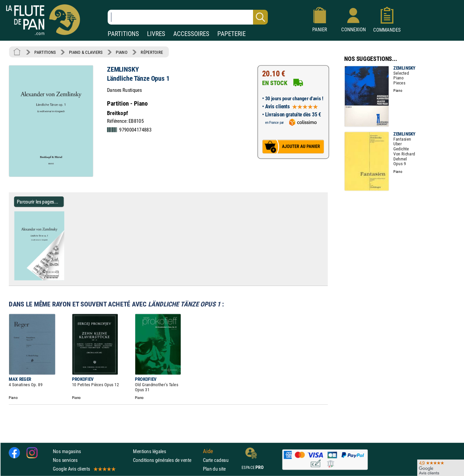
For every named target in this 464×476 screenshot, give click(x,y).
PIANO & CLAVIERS (86, 52)
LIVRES (156, 34)
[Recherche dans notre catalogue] (188, 17)
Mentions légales (149, 451)
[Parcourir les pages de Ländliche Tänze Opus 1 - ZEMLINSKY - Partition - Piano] (67, 279)
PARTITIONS (123, 34)
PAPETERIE (231, 34)
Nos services (65, 460)
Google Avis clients (84, 469)
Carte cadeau (216, 460)
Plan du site (214, 469)
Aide (208, 451)
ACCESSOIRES (191, 34)
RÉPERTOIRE (152, 52)
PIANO (121, 52)
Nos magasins (67, 451)
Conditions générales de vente (166, 460)
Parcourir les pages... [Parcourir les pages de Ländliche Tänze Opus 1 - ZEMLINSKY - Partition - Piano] (38, 202)
